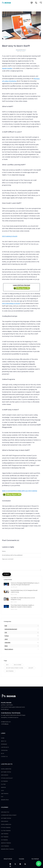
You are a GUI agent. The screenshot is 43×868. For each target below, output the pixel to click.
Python (7, 636)
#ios (7, 665)
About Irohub (8, 859)
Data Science (5, 821)
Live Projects (5, 747)
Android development (11, 629)
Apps (6, 646)
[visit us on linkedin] (25, 864)
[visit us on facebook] (10, 864)
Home (3, 738)
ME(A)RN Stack (5, 800)
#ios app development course (15, 668)
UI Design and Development (9, 815)
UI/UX (2, 790)
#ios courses (17, 665)
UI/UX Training (5, 846)
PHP (6, 626)
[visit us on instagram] (10, 866)
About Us (4, 741)
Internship (7, 643)
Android (3, 787)
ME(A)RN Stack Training (7, 849)
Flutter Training (6, 831)
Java (6, 639)
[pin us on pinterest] (20, 864)
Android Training (6, 843)
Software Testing (6, 818)
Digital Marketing (6, 824)
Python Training (6, 828)
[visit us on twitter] (15, 864)
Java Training (5, 834)
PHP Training (5, 837)
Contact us (4, 757)
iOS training (4, 781)
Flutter (3, 784)
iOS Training (4, 840)
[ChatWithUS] (39, 864)
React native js (9, 649)
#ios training (10, 671)
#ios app (31, 668)
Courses (21, 859)
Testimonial (4, 750)
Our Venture (35, 859)
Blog (3, 753)
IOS (6, 632)
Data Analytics (5, 812)
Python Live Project (7, 778)
